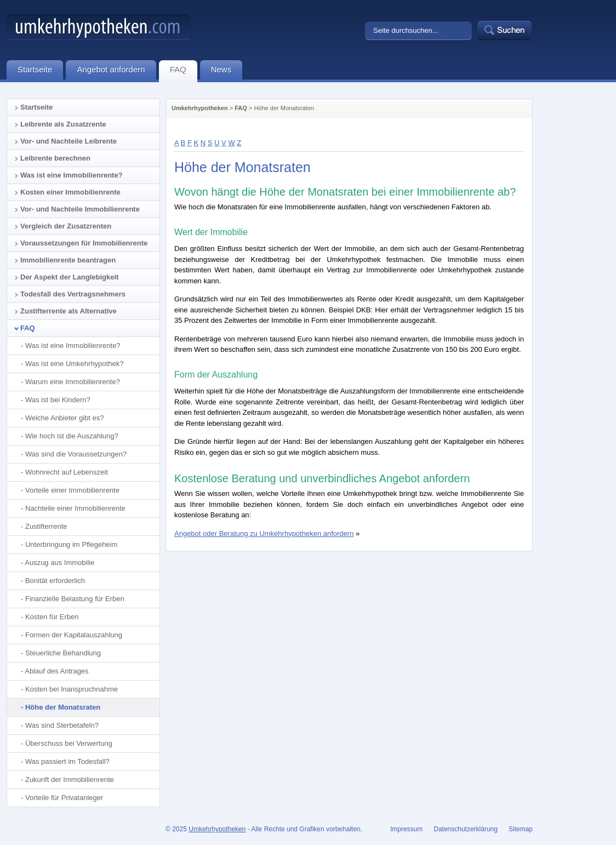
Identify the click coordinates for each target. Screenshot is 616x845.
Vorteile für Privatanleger (64, 798)
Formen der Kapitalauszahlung (74, 635)
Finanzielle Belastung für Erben (75, 599)
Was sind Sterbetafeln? (62, 725)
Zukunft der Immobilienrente (70, 780)
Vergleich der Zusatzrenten (66, 226)
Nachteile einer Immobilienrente (75, 508)
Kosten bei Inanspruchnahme (72, 689)
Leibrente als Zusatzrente (63, 124)
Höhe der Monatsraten (63, 707)
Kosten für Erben (52, 617)
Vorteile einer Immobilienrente (72, 490)
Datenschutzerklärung (466, 829)
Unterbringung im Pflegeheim (71, 544)
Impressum (406, 829)
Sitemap (521, 829)
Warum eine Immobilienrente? (73, 382)
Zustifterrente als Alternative (69, 311)
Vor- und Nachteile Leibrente (69, 141)
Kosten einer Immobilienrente (70, 192)
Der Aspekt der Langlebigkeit (69, 277)
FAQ (241, 108)
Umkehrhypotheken (200, 108)
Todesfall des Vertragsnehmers (73, 294)
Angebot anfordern (116, 71)
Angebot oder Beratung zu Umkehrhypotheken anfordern (264, 533)
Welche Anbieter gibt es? (65, 418)
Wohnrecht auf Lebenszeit (67, 472)
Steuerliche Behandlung (63, 653)
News (227, 71)
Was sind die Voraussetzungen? (76, 454)
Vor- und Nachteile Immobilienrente (80, 209)
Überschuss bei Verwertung (69, 743)
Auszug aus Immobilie (59, 563)
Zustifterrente (46, 526)
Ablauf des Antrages (56, 671)
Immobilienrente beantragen (68, 260)
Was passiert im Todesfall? (67, 761)
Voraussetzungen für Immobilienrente (84, 243)
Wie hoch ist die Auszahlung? (72, 436)
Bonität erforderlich (55, 581)
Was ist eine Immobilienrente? (72, 175)
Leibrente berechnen (55, 158)
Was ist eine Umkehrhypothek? (74, 364)
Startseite (36, 107)
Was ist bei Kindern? (58, 400)
